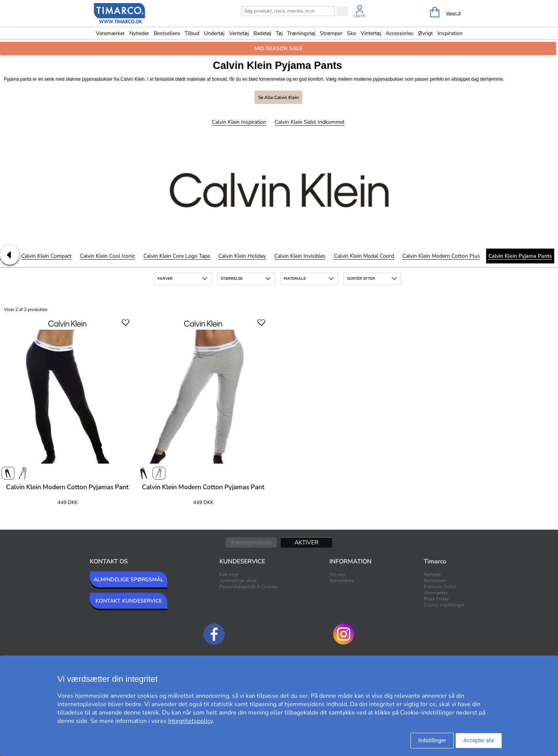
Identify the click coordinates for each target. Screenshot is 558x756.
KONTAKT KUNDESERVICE (129, 601)
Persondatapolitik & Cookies (248, 587)
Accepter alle (479, 740)
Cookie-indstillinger (444, 605)
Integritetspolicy (190, 721)
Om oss (337, 574)
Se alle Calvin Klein (279, 97)
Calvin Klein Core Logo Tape (177, 256)
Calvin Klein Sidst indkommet (310, 122)
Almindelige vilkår (238, 581)
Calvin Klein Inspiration (239, 122)
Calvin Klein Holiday (242, 256)
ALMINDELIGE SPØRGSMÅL (129, 580)
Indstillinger (432, 740)
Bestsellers (435, 581)
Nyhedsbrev (342, 581)
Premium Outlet (440, 587)
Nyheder (139, 33)
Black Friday (436, 599)
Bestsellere (167, 33)
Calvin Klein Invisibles (300, 256)
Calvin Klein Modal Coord (364, 256)
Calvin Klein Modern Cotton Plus (441, 256)
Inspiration (450, 33)
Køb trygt (229, 574)
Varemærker (110, 33)
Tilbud (192, 33)
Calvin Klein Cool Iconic (107, 256)
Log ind (360, 16)
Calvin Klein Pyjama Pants (520, 256)
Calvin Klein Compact (46, 256)
